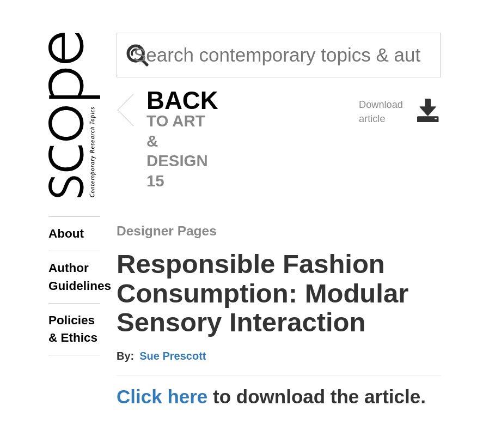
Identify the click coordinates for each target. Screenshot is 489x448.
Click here (162, 396)
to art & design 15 (166, 140)
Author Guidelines (74, 277)
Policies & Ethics (73, 329)
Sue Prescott (173, 356)
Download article (400, 112)
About (66, 234)
